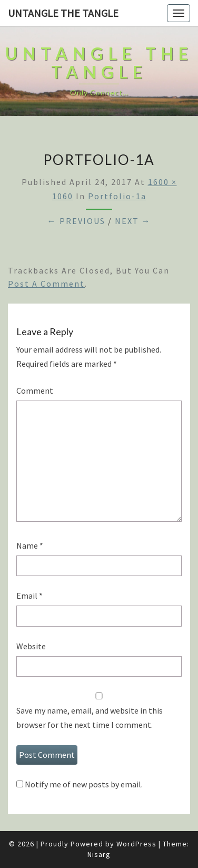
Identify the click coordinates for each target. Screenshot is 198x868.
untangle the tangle (63, 13)
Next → (133, 221)
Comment (35, 391)
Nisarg (99, 854)
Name (30, 545)
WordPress (136, 844)
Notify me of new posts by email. (84, 784)
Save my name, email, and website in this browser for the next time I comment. (90, 718)
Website (31, 646)
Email (29, 596)
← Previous (76, 221)
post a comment (46, 284)
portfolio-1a (117, 196)
